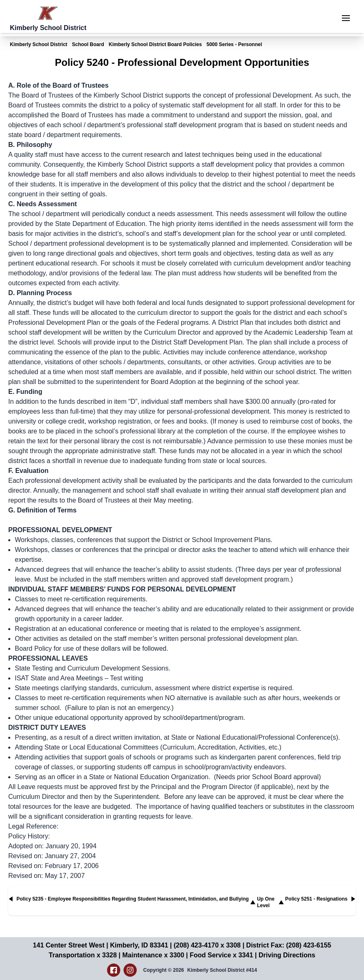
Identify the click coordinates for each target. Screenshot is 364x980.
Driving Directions (287, 955)
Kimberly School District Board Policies (155, 44)
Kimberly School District (38, 44)
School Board (88, 44)
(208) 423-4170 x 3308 (207, 945)
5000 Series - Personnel (234, 44)
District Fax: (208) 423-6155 (289, 945)
